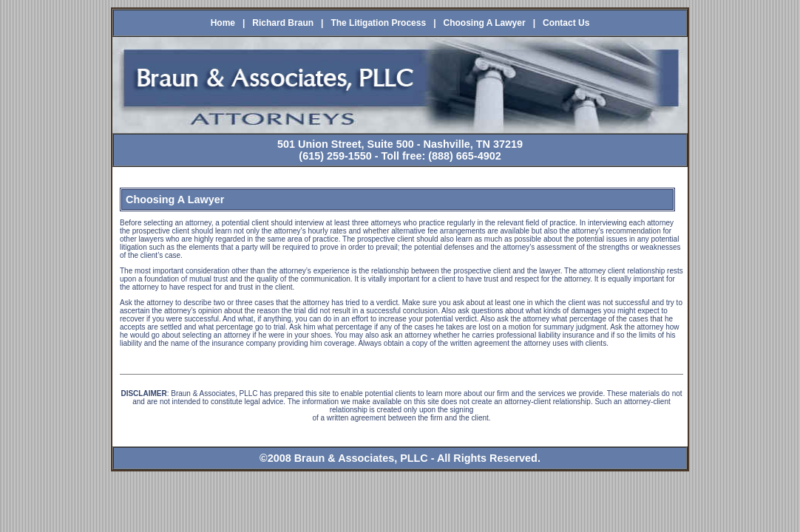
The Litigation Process (378, 23)
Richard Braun (283, 23)
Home (223, 23)
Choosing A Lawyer (485, 23)
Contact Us (566, 23)
